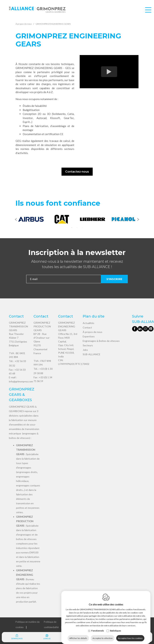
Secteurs (88, 345)
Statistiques (115, 627)
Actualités (88, 323)
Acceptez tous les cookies (130, 635)
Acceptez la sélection (103, 635)
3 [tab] (82, 227)
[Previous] (16, 220)
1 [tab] (72, 227)
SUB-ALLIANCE (92, 354)
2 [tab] (77, 227)
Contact (87, 327)
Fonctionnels (98, 627)
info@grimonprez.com (21, 381)
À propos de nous (93, 332)
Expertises (89, 336)
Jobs (85, 350)
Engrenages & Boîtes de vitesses (101, 341)
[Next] (138, 220)
